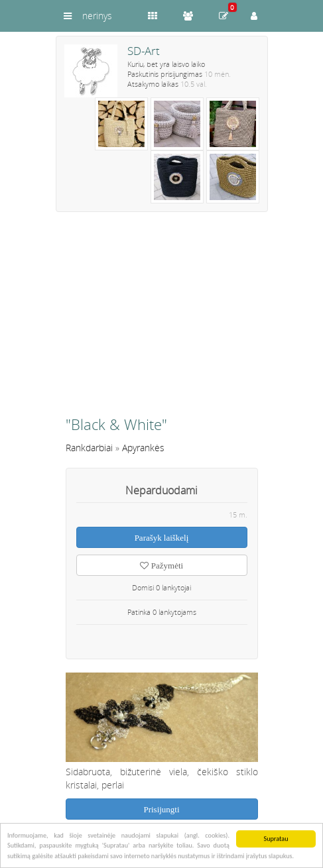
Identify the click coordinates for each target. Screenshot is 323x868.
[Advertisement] (162, 319)
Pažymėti (161, 566)
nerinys (97, 16)
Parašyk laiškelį (162, 538)
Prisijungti (161, 809)
